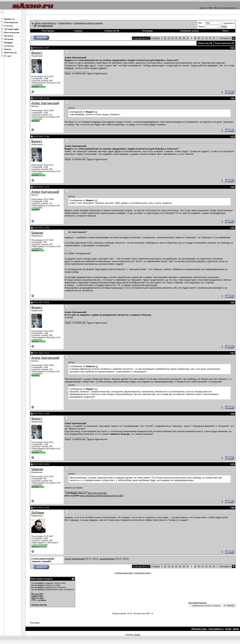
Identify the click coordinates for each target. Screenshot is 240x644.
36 (184, 38)
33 (173, 38)
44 (214, 38)
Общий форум (65, 23)
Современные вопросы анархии (88, 23)
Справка (78, 31)
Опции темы (204, 43)
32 (169, 38)
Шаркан (37, 233)
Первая (155, 38)
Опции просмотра (223, 43)
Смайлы (35, 596)
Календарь (148, 31)
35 (180, 38)
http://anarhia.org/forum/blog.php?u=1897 (102, 496)
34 (176, 38)
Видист (37, 53)
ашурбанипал (107, 559)
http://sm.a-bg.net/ (97, 493)
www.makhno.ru (216, 629)
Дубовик (38, 513)
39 (195, 38)
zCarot (137, 635)
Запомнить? (228, 23)
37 (188, 38)
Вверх (236, 629)
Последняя (225, 38)
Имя (200, 23)
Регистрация (48, 31)
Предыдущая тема (124, 573)
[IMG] (34, 598)
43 (210, 38)
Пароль (201, 27)
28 (165, 38)
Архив (228, 629)
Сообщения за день (189, 31)
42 (206, 38)
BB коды (35, 594)
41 (203, 38)
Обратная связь (199, 629)
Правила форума (39, 605)
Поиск (225, 31)
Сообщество (112, 31)
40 (199, 38)
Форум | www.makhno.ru (45, 23)
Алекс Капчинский (45, 103)
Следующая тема (142, 573)
